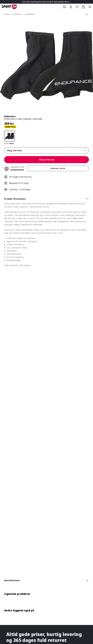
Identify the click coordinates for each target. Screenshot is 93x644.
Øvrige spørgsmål (13, 503)
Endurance (10, 116)
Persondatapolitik (12, 519)
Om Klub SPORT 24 (13, 541)
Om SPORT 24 (11, 582)
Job (6, 450)
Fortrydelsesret (12, 509)
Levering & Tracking (13, 472)
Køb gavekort (11, 439)
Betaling (8, 493)
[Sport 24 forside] (9, 7)
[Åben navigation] (90, 7)
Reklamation (10, 477)
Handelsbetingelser (13, 514)
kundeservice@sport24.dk (21, 414)
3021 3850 (18, 419)
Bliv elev (8, 455)
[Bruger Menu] (71, 7)
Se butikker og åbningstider (17, 409)
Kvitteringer (10, 557)
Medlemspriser (11, 562)
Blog (6, 460)
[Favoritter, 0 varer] (77, 7)
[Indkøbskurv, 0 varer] (83, 7)
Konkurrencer (11, 445)
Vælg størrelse (47, 150)
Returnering (10, 482)
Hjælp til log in (11, 573)
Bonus (7, 552)
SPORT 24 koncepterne (15, 587)
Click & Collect (11, 529)
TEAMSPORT (10, 592)
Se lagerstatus (17, 170)
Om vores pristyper (13, 524)
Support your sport (29, 592)
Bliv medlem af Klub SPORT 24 (19, 546)
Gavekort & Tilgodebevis (16, 498)
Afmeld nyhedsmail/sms (15, 567)
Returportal (10, 488)
